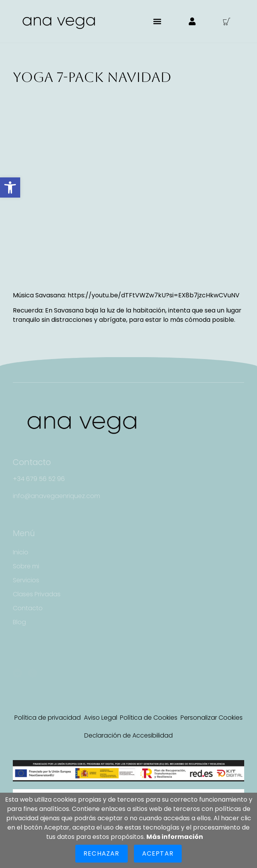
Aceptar (158, 853)
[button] (10, 187)
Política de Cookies (149, 718)
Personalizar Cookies (212, 718)
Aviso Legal (101, 718)
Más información (175, 837)
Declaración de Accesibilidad (128, 735)
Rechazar (102, 853)
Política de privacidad (48, 718)
